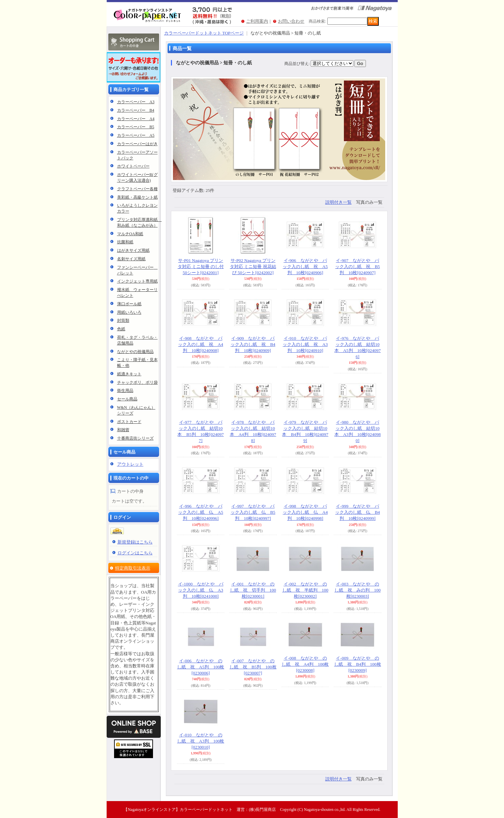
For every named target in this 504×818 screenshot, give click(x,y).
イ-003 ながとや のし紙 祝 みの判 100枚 (358, 590)
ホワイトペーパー (133, 166)
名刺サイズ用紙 (131, 259)
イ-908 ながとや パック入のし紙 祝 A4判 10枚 (201, 344)
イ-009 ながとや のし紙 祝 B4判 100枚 (358, 664)
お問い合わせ (291, 21)
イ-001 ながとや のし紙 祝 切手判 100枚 (253, 590)
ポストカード (129, 422)
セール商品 (127, 399)
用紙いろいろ (129, 312)
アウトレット (130, 464)
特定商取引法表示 (133, 568)
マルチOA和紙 (130, 234)
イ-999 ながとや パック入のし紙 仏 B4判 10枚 (357, 512)
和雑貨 (123, 430)
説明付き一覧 (338, 202)
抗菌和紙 (125, 242)
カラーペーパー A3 (136, 102)
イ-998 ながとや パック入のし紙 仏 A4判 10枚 (305, 512)
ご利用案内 (257, 21)
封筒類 (123, 320)
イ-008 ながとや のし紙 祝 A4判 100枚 (305, 664)
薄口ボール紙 (129, 304)
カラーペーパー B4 (136, 110)
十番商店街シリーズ (135, 438)
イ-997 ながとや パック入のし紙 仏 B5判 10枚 (253, 512)
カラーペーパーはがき (137, 144)
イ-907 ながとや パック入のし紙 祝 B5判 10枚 (357, 267)
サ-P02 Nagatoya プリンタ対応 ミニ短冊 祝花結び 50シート (253, 267)
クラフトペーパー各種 (137, 189)
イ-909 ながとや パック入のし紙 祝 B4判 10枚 (253, 344)
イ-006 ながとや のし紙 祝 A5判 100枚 (201, 667)
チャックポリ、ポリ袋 (137, 382)
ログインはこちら (135, 553)
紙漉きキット (129, 374)
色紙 (121, 329)
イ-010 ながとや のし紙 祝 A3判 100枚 (201, 741)
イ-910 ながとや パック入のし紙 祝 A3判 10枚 (305, 344)
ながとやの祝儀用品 (135, 352)
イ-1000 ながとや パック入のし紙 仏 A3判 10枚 (201, 590)
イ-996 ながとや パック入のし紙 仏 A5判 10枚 (201, 512)
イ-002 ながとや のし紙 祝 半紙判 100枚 (305, 590)
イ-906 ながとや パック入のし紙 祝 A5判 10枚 (305, 267)
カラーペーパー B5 (136, 127)
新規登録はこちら (135, 542)
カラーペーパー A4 (136, 119)
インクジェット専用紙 (137, 281)
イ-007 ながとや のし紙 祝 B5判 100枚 (253, 667)
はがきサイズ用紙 (133, 250)
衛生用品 (125, 391)
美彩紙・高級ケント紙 (137, 197)
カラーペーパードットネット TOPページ (204, 33)
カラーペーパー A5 (136, 135)
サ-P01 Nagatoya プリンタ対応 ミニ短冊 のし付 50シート (201, 267)
